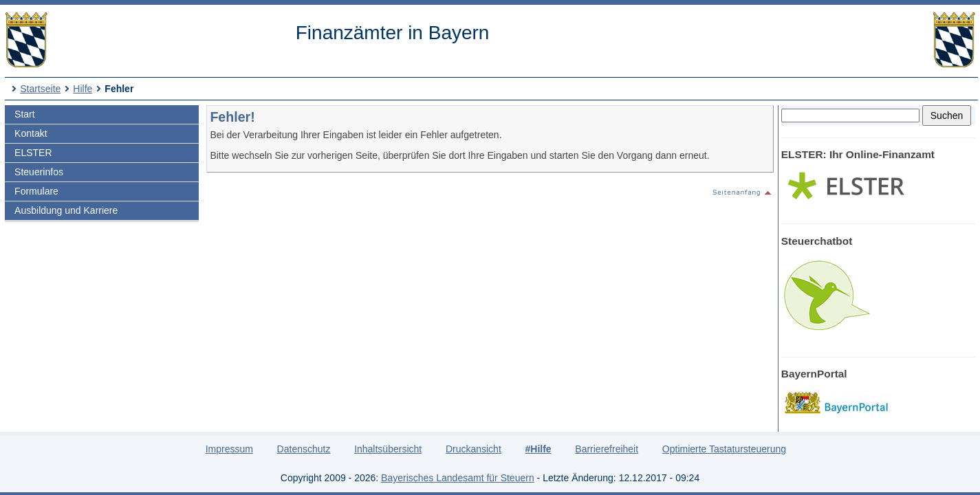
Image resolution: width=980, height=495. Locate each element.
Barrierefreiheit (607, 449)
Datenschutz (304, 449)
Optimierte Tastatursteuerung (724, 449)
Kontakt (31, 133)
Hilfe (83, 89)
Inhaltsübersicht (388, 449)
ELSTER (33, 153)
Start (25, 114)
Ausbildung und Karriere (66, 210)
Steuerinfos (39, 172)
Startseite (40, 89)
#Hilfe (538, 449)
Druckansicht (473, 449)
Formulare (36, 191)
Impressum (229, 449)
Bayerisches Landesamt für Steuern (458, 478)
